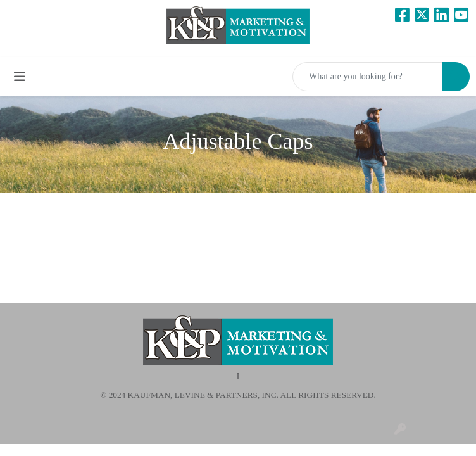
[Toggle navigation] (20, 77)
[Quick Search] (368, 77)
